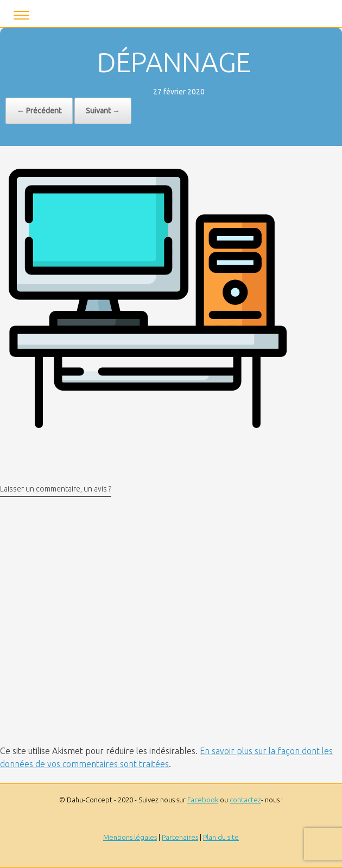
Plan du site (221, 837)
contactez (245, 800)
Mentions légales (130, 837)
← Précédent (39, 111)
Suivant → (103, 111)
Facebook (203, 800)
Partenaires (180, 837)
